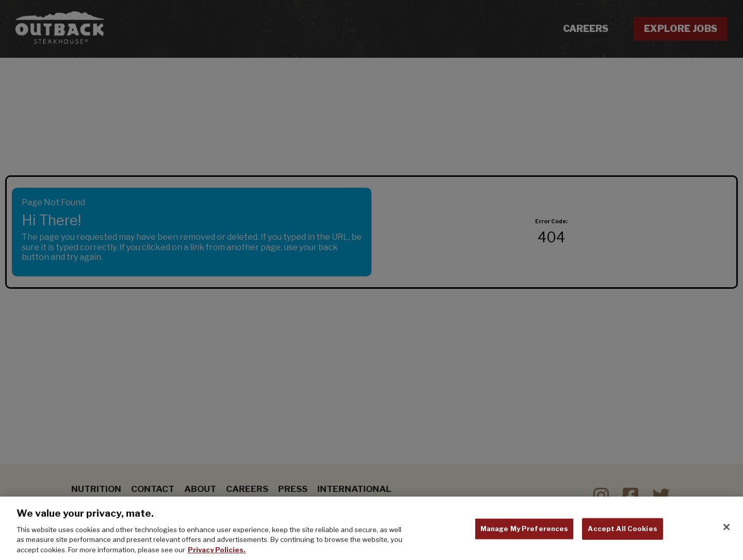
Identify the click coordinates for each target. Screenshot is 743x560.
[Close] (726, 530)
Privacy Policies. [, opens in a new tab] (217, 552)
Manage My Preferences (524, 531)
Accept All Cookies (622, 531)
